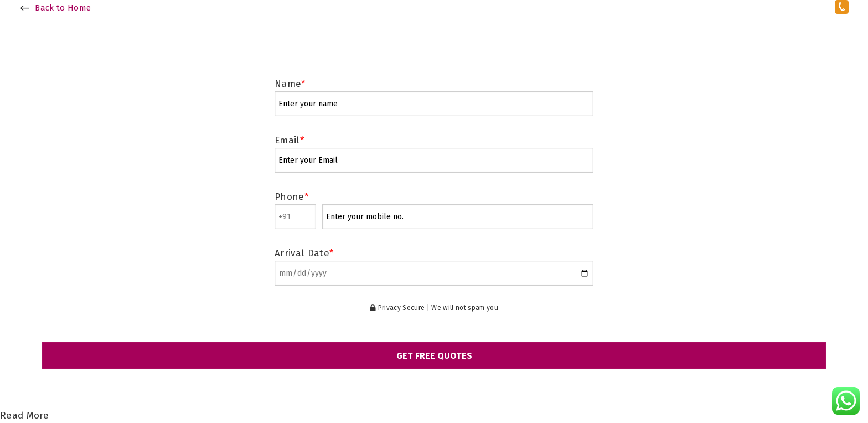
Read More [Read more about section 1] (24, 416)
